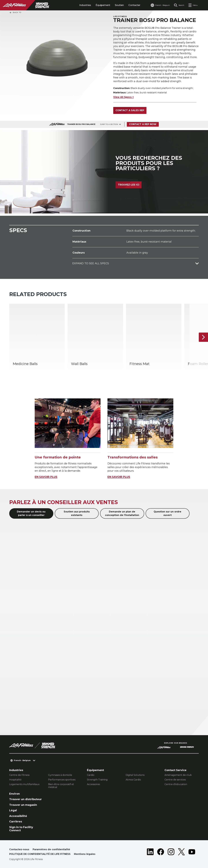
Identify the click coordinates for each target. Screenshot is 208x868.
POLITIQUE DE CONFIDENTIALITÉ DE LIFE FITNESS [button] (40, 854)
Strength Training (97, 780)
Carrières (16, 822)
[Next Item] (203, 337)
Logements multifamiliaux (24, 784)
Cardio (91, 775)
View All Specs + (123, 97)
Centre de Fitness (19, 775)
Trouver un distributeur (25, 799)
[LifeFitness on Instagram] (171, 852)
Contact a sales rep (130, 110)
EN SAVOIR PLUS (46, 477)
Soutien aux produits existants (77, 513)
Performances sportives (62, 780)
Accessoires (93, 784)
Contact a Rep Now (143, 124)
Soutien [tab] (119, 5)
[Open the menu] (193, 5)
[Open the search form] (179, 5)
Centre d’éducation (176, 784)
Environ (15, 794)
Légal (13, 810)
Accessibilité (18, 816)
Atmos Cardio (133, 780)
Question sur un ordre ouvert (167, 513)
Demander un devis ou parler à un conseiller (31, 513)
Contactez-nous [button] (19, 849)
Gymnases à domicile (60, 775)
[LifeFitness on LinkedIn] (150, 852)
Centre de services (175, 780)
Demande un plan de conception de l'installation (122, 513)
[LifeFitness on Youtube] (192, 852)
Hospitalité (15, 780)
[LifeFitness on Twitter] (181, 852)
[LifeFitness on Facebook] (161, 852)
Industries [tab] (85, 5)
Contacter (134, 5)
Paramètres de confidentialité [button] (51, 849)
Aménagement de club (178, 775)
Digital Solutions (135, 775)
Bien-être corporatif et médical (61, 786)
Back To (15, 13)
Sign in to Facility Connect (21, 829)
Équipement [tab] (103, 5)
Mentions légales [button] (85, 854)
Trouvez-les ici (129, 185)
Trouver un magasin (23, 805)
